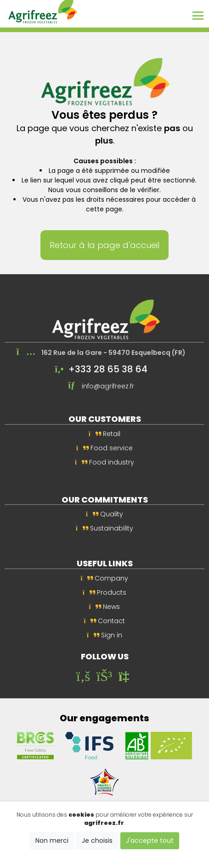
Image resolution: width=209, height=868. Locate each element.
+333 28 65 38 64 (108, 369)
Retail (104, 434)
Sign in (104, 635)
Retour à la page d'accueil (104, 245)
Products (104, 592)
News (105, 607)
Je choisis (97, 840)
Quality (104, 514)
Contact (105, 621)
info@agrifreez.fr (108, 386)
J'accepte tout (150, 840)
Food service (104, 448)
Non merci (52, 840)
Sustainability (104, 528)
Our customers (105, 419)
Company (105, 578)
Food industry (104, 462)
